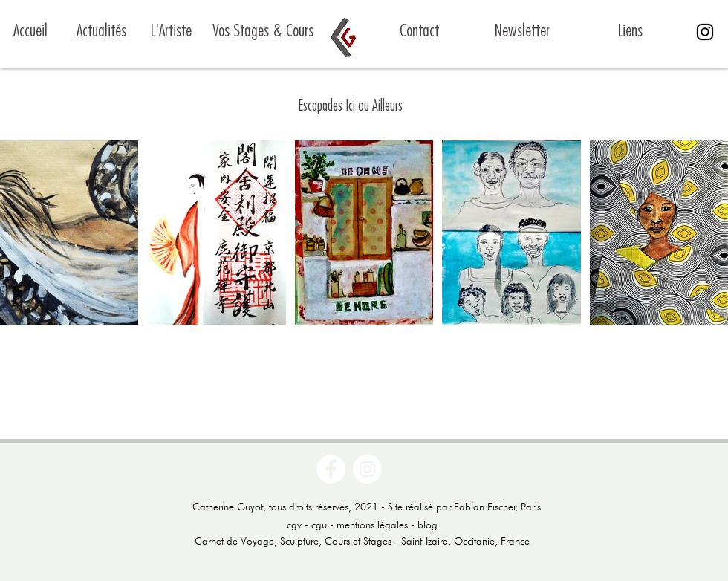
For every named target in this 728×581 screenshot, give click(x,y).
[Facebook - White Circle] (331, 469)
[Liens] (630, 32)
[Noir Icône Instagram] (705, 32)
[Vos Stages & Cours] (263, 32)
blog (428, 525)
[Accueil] (50, 32)
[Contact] (419, 32)
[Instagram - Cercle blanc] (367, 469)
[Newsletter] (522, 32)
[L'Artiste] (171, 32)
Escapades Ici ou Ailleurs (350, 106)
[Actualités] (101, 32)
